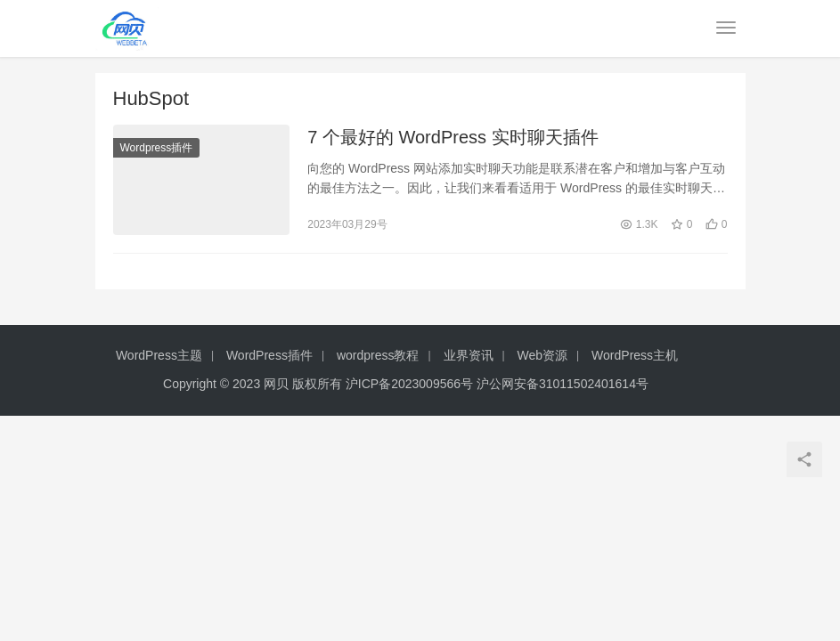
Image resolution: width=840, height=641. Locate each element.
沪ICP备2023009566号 (411, 384)
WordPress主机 (635, 355)
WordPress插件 (269, 355)
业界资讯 (469, 355)
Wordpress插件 (157, 148)
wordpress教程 (378, 355)
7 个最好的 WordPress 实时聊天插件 (453, 137)
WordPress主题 (159, 355)
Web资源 (543, 355)
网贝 (276, 384)
